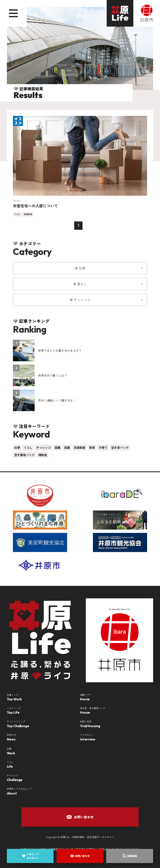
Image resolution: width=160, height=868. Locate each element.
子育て (103, 448)
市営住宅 (28, 214)
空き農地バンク (24, 455)
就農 (67, 448)
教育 (92, 448)
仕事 (17, 448)
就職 (57, 448)
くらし (17, 214)
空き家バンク (120, 448)
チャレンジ (44, 448)
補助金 (43, 455)
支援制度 (80, 448)
